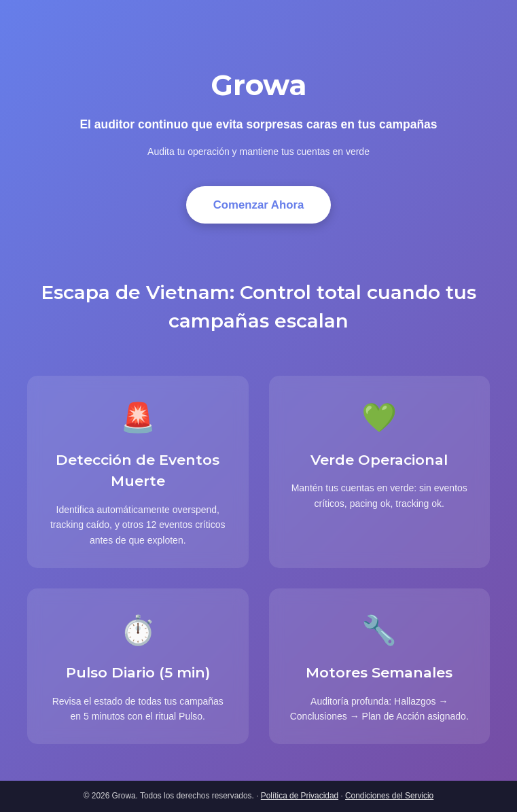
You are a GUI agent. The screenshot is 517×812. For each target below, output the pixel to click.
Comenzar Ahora (259, 205)
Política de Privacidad (300, 796)
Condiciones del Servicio (389, 796)
